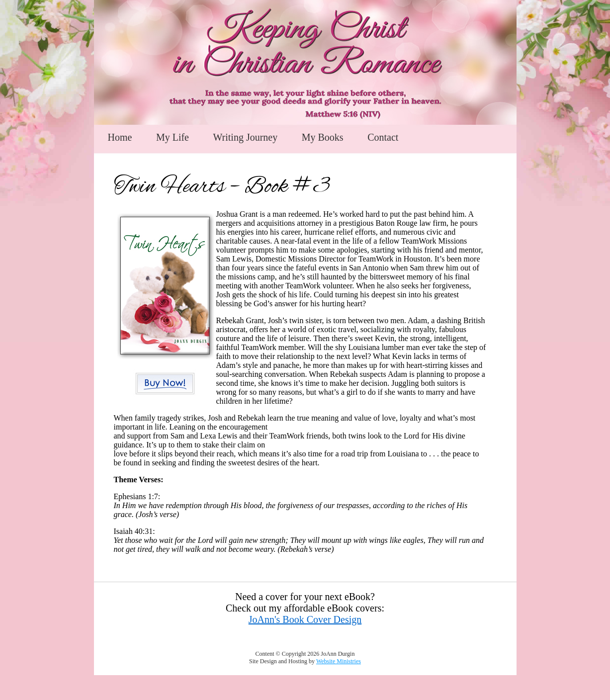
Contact (383, 137)
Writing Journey (245, 137)
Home (120, 137)
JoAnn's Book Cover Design (305, 619)
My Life (173, 137)
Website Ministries (339, 661)
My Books (323, 137)
